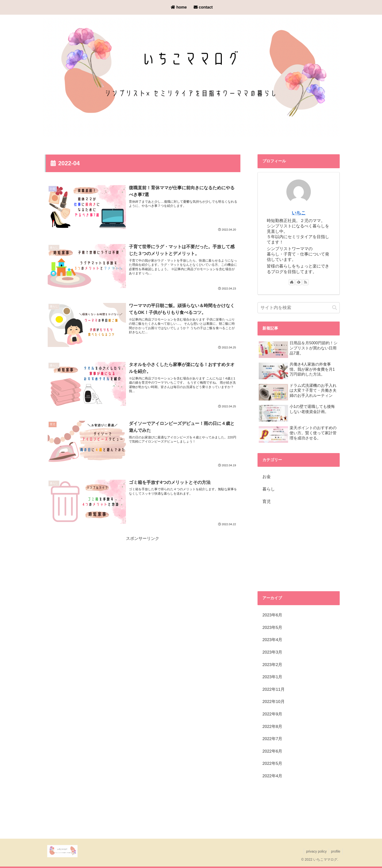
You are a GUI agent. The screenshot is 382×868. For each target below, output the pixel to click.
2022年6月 (272, 751)
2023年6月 (272, 615)
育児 (267, 502)
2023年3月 (272, 652)
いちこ (299, 213)
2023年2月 (272, 665)
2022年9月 (272, 714)
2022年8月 (272, 727)
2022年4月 (272, 776)
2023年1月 (272, 677)
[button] (335, 308)
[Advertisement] (143, 578)
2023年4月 (272, 640)
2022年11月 (274, 689)
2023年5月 (272, 628)
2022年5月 (272, 763)
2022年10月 (274, 702)
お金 (267, 477)
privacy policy (315, 851)
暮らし (269, 489)
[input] (299, 308)
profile (335, 851)
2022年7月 (272, 739)
